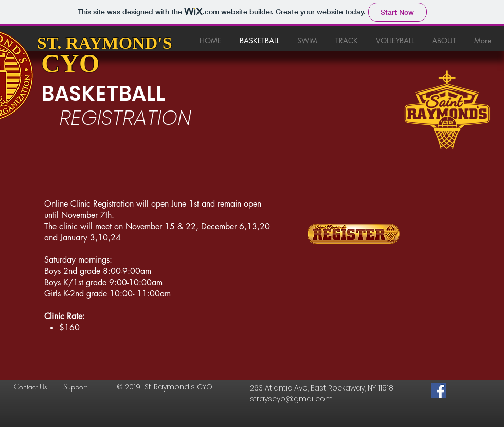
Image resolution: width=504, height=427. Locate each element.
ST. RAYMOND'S (105, 43)
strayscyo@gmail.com (291, 399)
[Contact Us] (34, 387)
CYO (70, 63)
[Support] (83, 387)
